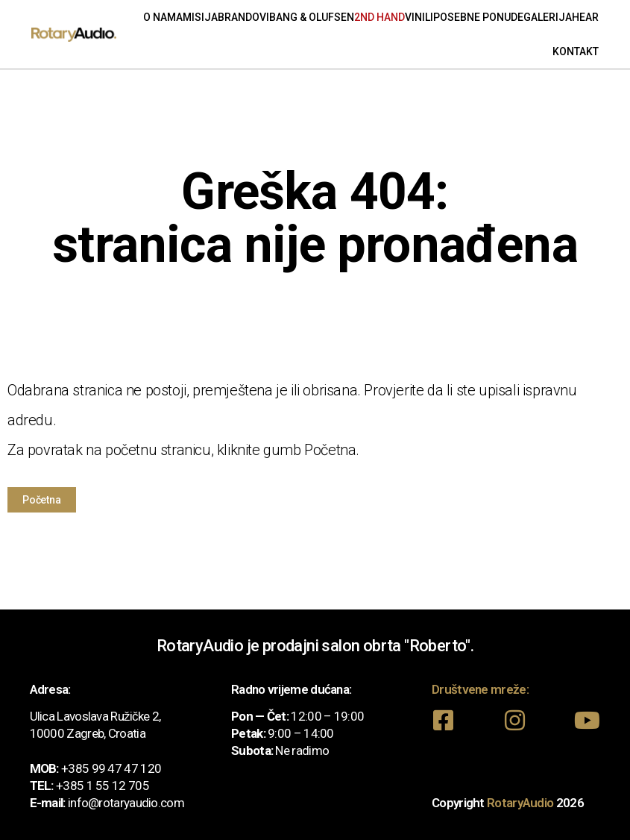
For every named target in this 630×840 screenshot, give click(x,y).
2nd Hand (379, 17)
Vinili (419, 17)
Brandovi (243, 17)
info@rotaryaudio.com (126, 802)
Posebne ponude (478, 17)
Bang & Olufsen (312, 17)
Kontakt (576, 51)
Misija (200, 17)
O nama (163, 17)
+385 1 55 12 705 (103, 785)
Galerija (548, 17)
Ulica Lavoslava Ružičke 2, (95, 715)
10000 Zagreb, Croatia (88, 733)
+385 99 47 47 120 (111, 768)
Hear (585, 17)
